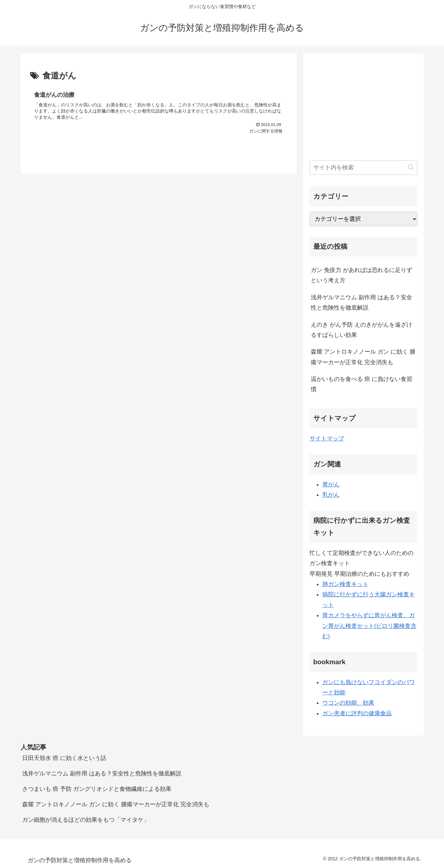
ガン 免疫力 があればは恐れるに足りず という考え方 (361, 275)
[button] (411, 167)
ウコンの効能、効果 (348, 703)
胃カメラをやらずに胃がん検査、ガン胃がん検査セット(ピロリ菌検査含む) (370, 626)
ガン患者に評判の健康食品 (357, 713)
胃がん (331, 484)
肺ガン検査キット (345, 584)
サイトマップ (327, 439)
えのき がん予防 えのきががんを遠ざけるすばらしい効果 (361, 330)
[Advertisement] (363, 105)
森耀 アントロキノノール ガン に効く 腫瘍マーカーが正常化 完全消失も (363, 357)
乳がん (331, 495)
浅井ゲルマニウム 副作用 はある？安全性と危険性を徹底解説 (361, 303)
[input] (363, 168)
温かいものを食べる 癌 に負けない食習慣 (361, 384)
